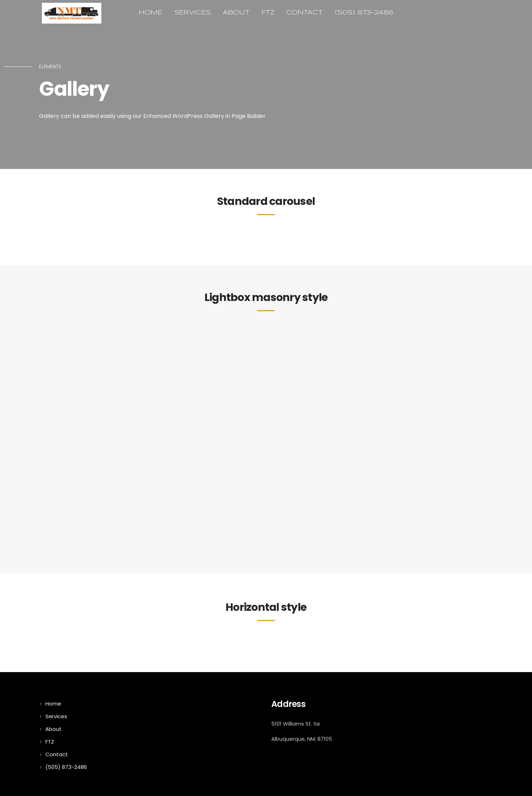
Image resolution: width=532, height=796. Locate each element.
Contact (305, 13)
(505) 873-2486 (364, 13)
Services (192, 13)
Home (150, 13)
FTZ (268, 13)
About (236, 13)
